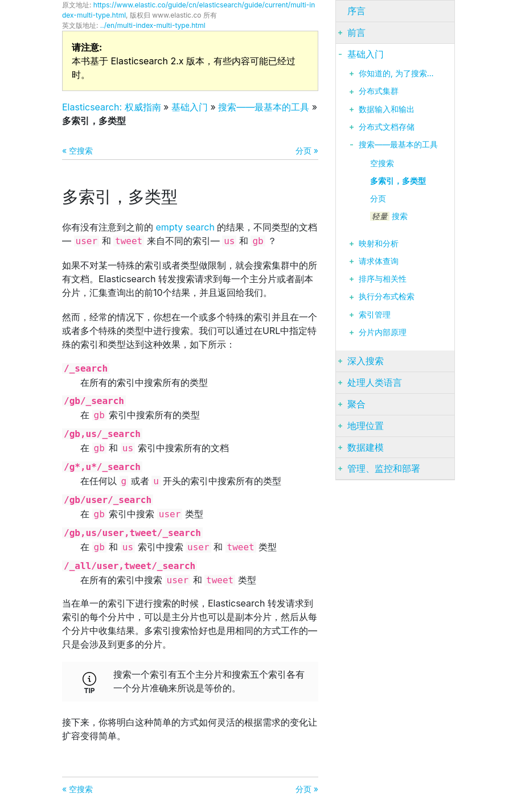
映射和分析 (379, 244)
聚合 (356, 404)
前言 (356, 32)
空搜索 (382, 163)
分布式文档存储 (387, 127)
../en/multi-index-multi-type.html (153, 25)
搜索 (389, 216)
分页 (378, 199)
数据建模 (366, 447)
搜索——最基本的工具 (264, 107)
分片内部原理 (383, 332)
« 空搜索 (77, 151)
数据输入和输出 (387, 109)
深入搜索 (366, 361)
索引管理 (375, 315)
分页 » (307, 151)
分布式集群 (379, 91)
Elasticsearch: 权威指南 (112, 107)
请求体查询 (379, 261)
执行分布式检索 (387, 296)
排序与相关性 (383, 279)
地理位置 (366, 426)
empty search (185, 227)
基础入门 (190, 107)
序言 (356, 11)
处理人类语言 (375, 382)
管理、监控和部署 (384, 468)
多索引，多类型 (398, 181)
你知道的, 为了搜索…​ (396, 73)
